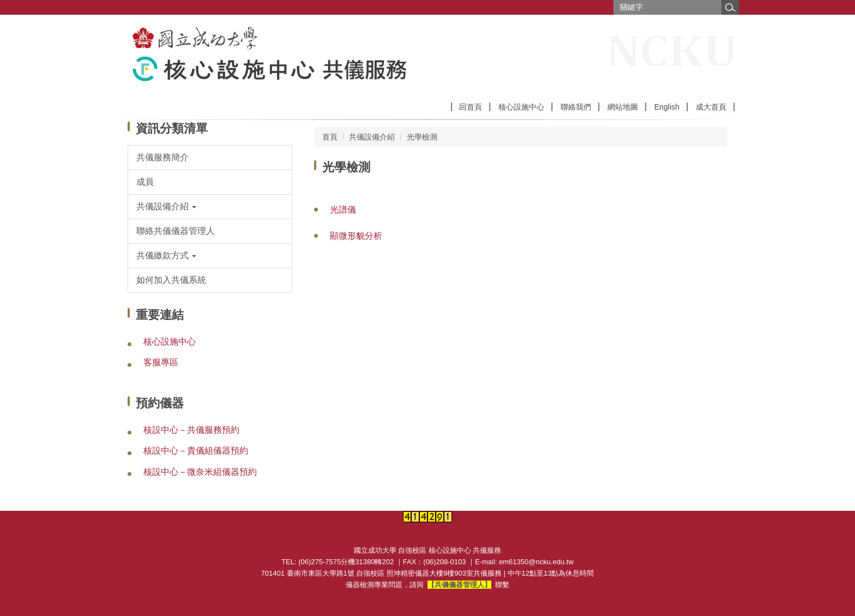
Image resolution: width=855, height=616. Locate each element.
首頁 (330, 137)
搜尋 (730, 7)
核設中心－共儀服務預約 (191, 430)
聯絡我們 (576, 107)
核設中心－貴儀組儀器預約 (196, 451)
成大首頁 (711, 107)
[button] (210, 207)
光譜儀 (343, 210)
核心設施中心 (521, 107)
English (667, 107)
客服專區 (161, 362)
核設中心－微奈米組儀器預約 (200, 472)
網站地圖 (623, 107)
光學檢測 (422, 137)
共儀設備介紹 (372, 137)
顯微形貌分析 (356, 236)
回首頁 (471, 107)
